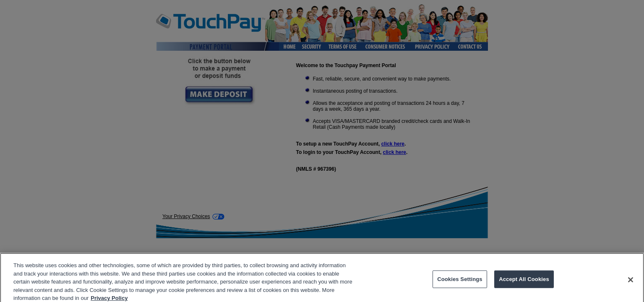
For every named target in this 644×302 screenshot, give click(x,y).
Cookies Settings (460, 282)
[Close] (631, 282)
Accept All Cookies (524, 282)
